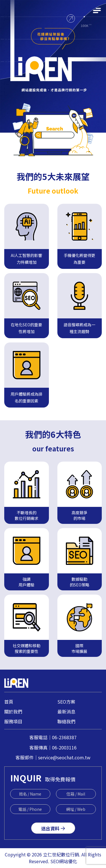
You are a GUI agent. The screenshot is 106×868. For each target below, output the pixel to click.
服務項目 (13, 721)
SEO (55, 861)
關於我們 (13, 711)
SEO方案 (66, 702)
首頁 (9, 702)
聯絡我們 (66, 721)
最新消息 (66, 711)
